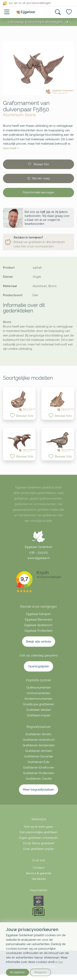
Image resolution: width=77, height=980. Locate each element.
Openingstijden (38, 666)
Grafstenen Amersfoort (39, 740)
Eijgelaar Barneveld (38, 620)
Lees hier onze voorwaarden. (34, 246)
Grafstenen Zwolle (39, 779)
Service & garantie (39, 873)
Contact (38, 868)
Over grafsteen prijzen (39, 849)
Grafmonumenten (39, 688)
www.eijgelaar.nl (38, 558)
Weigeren (40, 972)
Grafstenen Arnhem (39, 751)
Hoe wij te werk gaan (38, 827)
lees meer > (11, 148)
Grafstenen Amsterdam (39, 745)
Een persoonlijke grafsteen (38, 832)
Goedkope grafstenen (38, 704)
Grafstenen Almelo (38, 734)
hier (60, 962)
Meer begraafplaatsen (38, 790)
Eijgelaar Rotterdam (39, 631)
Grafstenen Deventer (39, 756)
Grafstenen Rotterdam (38, 773)
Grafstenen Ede (38, 762)
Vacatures (39, 879)
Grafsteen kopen (39, 715)
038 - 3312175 (38, 552)
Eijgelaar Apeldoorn (38, 625)
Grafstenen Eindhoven (38, 768)
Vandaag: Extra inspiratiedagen (38, 22)
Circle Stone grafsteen (39, 843)
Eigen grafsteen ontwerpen (38, 838)
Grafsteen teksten (39, 710)
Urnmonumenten (38, 693)
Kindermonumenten (38, 699)
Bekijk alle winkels (39, 642)
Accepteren (17, 972)
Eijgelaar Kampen (38, 614)
